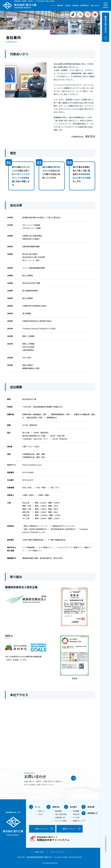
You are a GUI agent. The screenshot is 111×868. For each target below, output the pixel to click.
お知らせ (41, 811)
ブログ (40, 814)
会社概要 (76, 811)
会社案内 (68, 5)
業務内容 (60, 5)
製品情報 (58, 811)
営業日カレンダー (79, 821)
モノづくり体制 (61, 821)
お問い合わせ (95, 5)
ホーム (53, 5)
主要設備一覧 (60, 817)
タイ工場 (76, 817)
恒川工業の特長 (61, 814)
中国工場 (76, 814)
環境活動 (75, 5)
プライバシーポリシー (58, 852)
